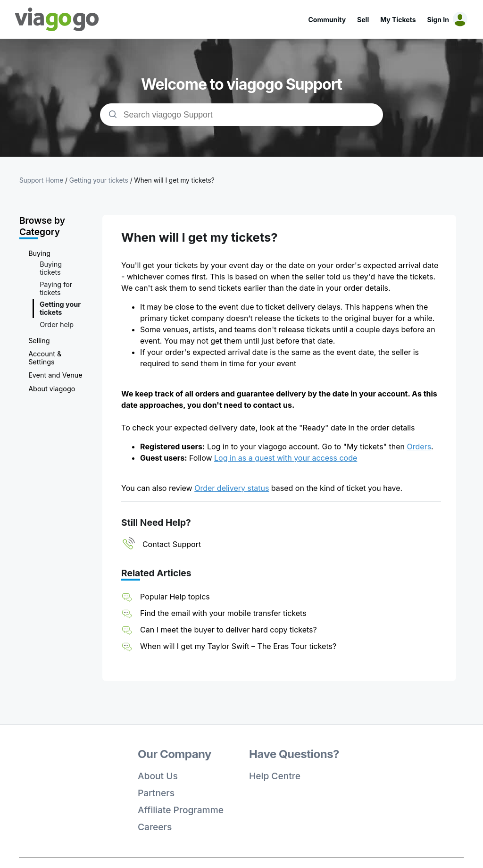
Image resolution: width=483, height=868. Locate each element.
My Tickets (398, 20)
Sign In (438, 20)
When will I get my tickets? (174, 180)
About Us (158, 776)
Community (327, 20)
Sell (363, 20)
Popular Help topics (175, 597)
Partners (156, 793)
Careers (155, 827)
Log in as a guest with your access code (286, 458)
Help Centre (275, 776)
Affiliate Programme (181, 810)
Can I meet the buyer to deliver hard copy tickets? (229, 630)
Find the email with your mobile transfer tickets (223, 613)
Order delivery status (232, 488)
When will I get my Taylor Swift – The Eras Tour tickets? (238, 646)
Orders (419, 447)
